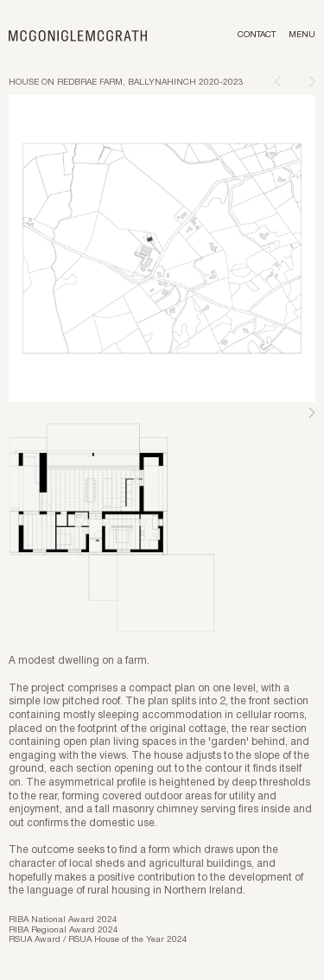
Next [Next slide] (312, 413)
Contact (257, 35)
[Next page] (312, 81)
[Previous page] (278, 81)
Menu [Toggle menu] (302, 35)
